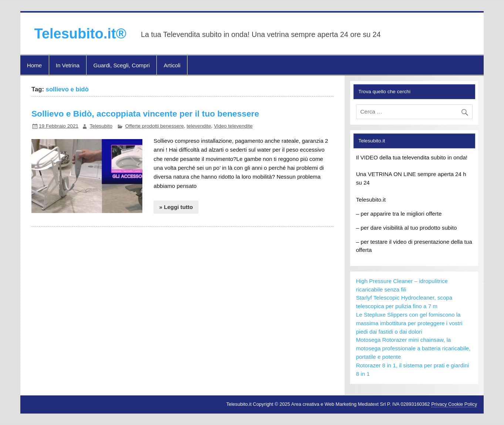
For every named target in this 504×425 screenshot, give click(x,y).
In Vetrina (68, 65)
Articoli (172, 65)
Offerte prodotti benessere (155, 126)
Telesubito (101, 126)
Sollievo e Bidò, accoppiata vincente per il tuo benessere (145, 114)
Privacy (439, 404)
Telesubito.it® (80, 34)
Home (35, 65)
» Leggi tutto (176, 207)
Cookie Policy (462, 404)
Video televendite (233, 126)
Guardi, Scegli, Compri (121, 65)
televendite (199, 126)
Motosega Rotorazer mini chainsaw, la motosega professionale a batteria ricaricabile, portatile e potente (413, 348)
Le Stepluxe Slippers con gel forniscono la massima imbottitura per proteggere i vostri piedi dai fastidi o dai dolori (409, 323)
